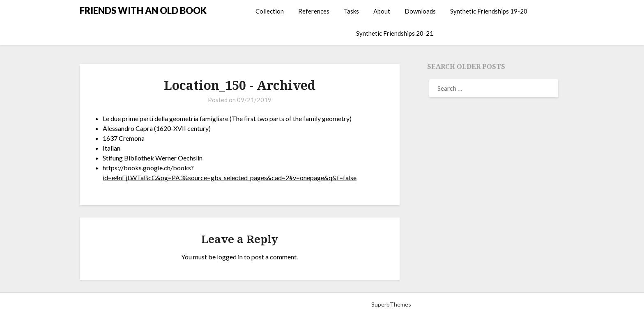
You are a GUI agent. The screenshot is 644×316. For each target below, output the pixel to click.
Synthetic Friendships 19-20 (489, 11)
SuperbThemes (391, 304)
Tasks (351, 11)
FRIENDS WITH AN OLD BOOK (143, 10)
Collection (270, 11)
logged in (230, 257)
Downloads (420, 11)
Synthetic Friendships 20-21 (395, 33)
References (314, 11)
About (382, 11)
